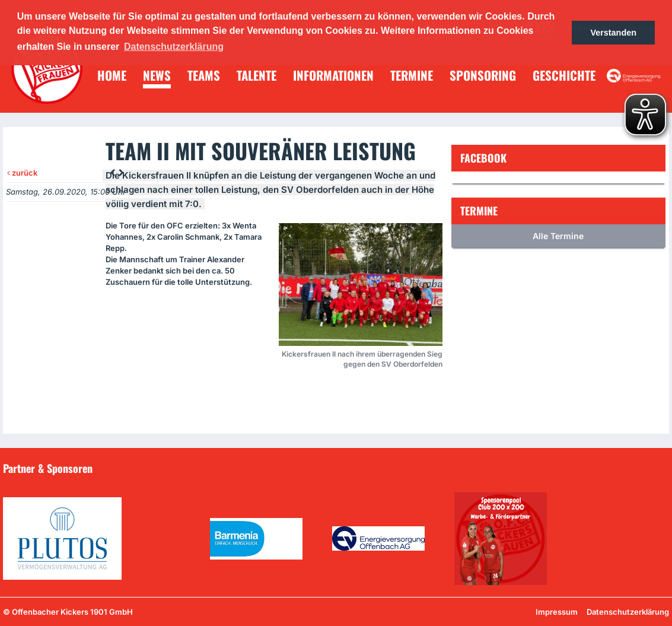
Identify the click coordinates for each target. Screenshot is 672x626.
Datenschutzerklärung (628, 612)
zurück (22, 173)
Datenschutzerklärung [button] (174, 47)
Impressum (557, 612)
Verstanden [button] (613, 33)
